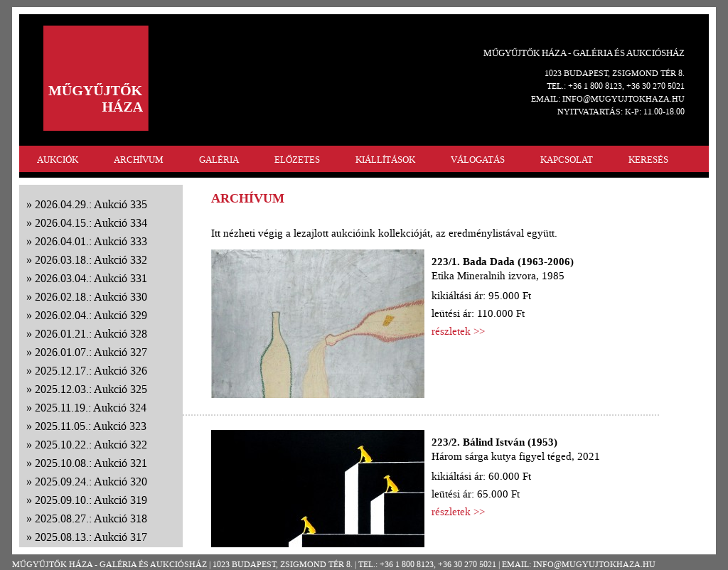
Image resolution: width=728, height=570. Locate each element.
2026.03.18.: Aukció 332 (91, 260)
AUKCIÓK (58, 160)
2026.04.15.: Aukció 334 (91, 223)
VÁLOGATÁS (478, 160)
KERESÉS (648, 160)
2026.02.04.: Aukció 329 (91, 315)
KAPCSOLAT (567, 160)
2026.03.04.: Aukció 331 (91, 278)
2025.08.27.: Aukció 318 (91, 518)
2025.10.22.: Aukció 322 (91, 445)
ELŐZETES (297, 160)
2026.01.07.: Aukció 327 (91, 352)
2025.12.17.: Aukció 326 (91, 371)
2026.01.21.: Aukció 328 (91, 334)
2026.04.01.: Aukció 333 (91, 241)
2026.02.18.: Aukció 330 (91, 297)
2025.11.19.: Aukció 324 (91, 408)
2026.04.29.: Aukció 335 (91, 204)
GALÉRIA (219, 160)
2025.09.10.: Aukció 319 (91, 500)
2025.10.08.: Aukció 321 (91, 463)
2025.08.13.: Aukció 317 (91, 537)
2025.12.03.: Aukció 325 (91, 389)
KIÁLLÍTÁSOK (385, 160)
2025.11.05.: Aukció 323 (91, 426)
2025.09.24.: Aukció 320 (91, 482)
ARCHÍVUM (139, 160)
